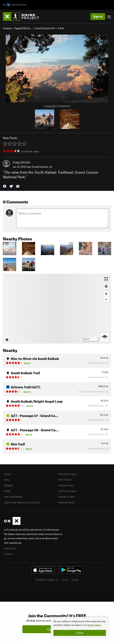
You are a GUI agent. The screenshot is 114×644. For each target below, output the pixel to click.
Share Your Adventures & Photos (22, 502)
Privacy (75, 580)
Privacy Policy (94, 625)
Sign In (98, 16)
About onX (10, 548)
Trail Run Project (67, 491)
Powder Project (67, 497)
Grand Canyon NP (45, 28)
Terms (65, 580)
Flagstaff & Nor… (23, 28)
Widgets (9, 485)
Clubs (7, 491)
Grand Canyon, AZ (42, 167)
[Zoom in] (106, 294)
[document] (80, 628)
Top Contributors (13, 497)
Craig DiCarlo (21, 162)
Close (80, 633)
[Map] (57, 309)
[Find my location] (106, 286)
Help (7, 480)
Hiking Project (66, 485)
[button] (5, 186)
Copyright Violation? (57, 106)
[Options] (105, 337)
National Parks (66, 502)
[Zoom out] (106, 299)
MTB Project (65, 480)
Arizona (7, 28)
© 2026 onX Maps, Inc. (47, 580)
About (7, 474)
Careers (8, 554)
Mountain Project (68, 474)
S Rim (61, 28)
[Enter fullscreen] (106, 279)
